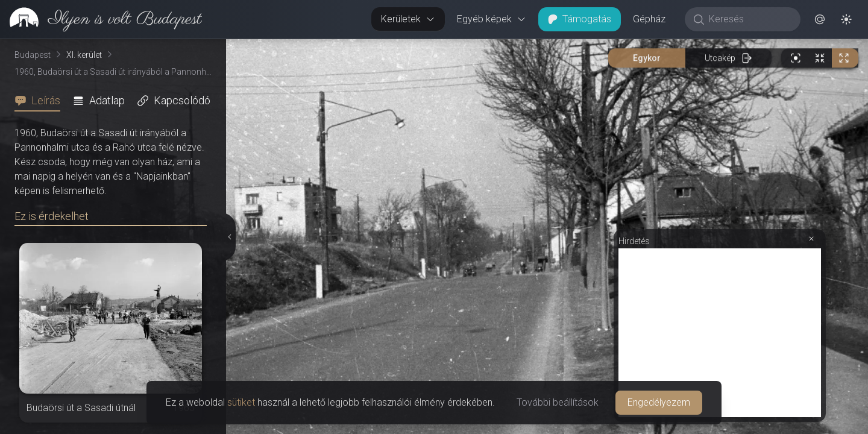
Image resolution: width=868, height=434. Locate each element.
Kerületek (408, 19)
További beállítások (558, 402)
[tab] (41, 101)
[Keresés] (749, 19)
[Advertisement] (720, 333)
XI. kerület (84, 55)
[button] (820, 19)
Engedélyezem (659, 402)
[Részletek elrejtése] (230, 237)
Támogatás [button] (580, 19)
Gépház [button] (649, 19)
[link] (101, 19)
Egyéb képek (492, 19)
